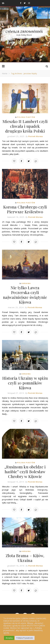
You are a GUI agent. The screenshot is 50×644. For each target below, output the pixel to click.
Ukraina (26, 283)
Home (5, 73)
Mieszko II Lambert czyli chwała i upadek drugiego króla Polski (25, 126)
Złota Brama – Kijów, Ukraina (25, 558)
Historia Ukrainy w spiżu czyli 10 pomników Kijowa (25, 383)
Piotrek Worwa (35, 136)
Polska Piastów (26, 117)
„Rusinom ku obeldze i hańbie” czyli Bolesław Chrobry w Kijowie (25, 472)
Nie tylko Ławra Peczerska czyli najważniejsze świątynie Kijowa (25, 295)
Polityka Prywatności (25, 638)
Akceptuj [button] (9, 638)
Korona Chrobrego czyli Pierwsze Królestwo (25, 209)
